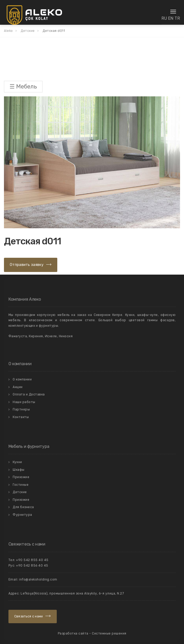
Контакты (21, 417)
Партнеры (21, 409)
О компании (22, 379)
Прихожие (21, 477)
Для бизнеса (23, 507)
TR (177, 18)
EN (171, 18)
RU (164, 18)
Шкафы (19, 470)
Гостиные (21, 485)
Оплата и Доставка (29, 394)
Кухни (17, 462)
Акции (18, 387)
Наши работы (24, 402)
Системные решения (109, 633)
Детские (20, 492)
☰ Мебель (23, 86)
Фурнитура (22, 515)
